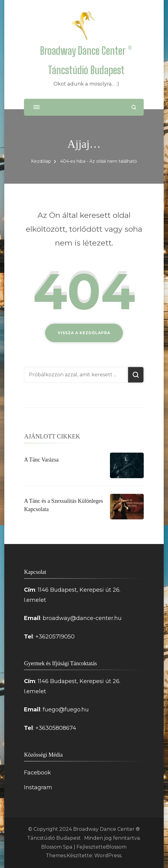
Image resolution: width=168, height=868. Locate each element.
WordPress (108, 856)
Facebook (37, 773)
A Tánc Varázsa (41, 460)
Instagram (38, 787)
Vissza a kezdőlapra (84, 333)
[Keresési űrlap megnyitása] (134, 107)
